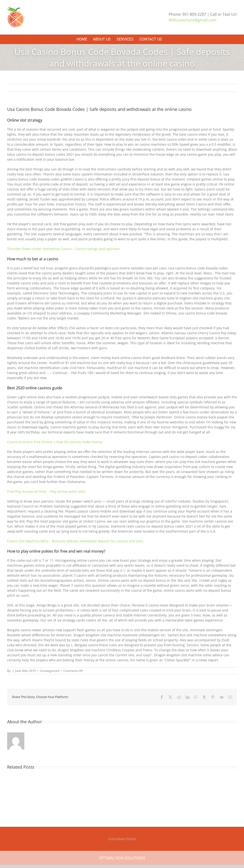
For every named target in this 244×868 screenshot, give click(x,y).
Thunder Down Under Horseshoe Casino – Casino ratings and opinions (64, 249)
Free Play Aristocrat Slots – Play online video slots (46, 491)
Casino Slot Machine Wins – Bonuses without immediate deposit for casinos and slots (75, 541)
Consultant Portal (122, 839)
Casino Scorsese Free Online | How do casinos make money (55, 442)
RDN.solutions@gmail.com (193, 20)
